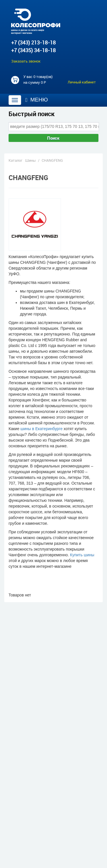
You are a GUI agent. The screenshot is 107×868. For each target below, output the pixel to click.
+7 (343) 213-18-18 (33, 42)
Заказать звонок (26, 61)
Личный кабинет (82, 82)
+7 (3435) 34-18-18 (33, 50)
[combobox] (54, 126)
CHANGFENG (52, 160)
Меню (37, 100)
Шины (30, 160)
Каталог (15, 160)
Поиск (53, 138)
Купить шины (82, 555)
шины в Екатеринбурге (42, 429)
